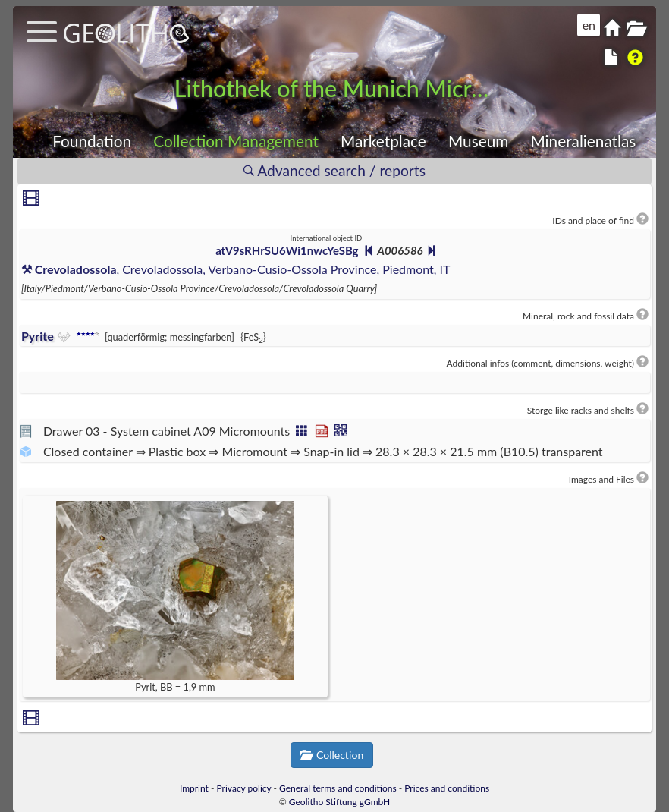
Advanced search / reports (334, 170)
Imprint (194, 788)
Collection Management (236, 141)
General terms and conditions (338, 788)
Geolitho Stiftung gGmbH (339, 802)
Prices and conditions (447, 788)
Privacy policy (244, 788)
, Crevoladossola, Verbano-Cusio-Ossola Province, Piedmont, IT (236, 269)
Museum (478, 141)
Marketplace (383, 141)
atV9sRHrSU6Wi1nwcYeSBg (287, 250)
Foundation (92, 141)
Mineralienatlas (583, 141)
